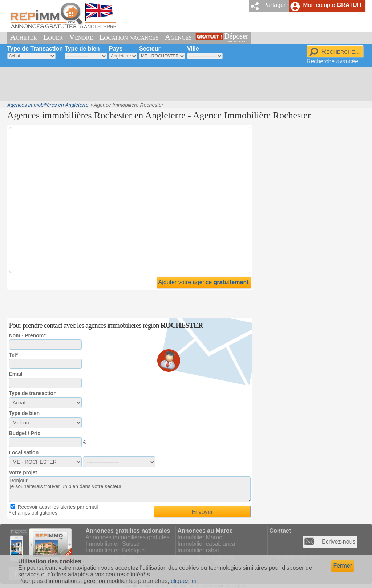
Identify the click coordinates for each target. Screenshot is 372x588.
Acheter (24, 37)
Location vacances (129, 37)
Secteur (150, 49)
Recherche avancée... (335, 61)
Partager (274, 5)
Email (16, 374)
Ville (193, 49)
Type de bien (82, 49)
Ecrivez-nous (339, 542)
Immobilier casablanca (207, 544)
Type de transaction (33, 393)
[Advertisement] (183, 84)
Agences (178, 37)
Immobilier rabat (199, 550)
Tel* (14, 355)
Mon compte (332, 5)
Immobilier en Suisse (113, 544)
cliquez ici (183, 581)
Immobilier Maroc (200, 537)
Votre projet (23, 472)
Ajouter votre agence (204, 282)
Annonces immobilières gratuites (128, 537)
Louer (53, 37)
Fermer (343, 566)
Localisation (24, 452)
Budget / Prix (25, 433)
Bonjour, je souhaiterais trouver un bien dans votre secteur (130, 489)
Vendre (81, 37)
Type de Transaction (35, 49)
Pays (116, 49)
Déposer (236, 38)
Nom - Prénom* (27, 335)
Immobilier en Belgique (115, 550)
